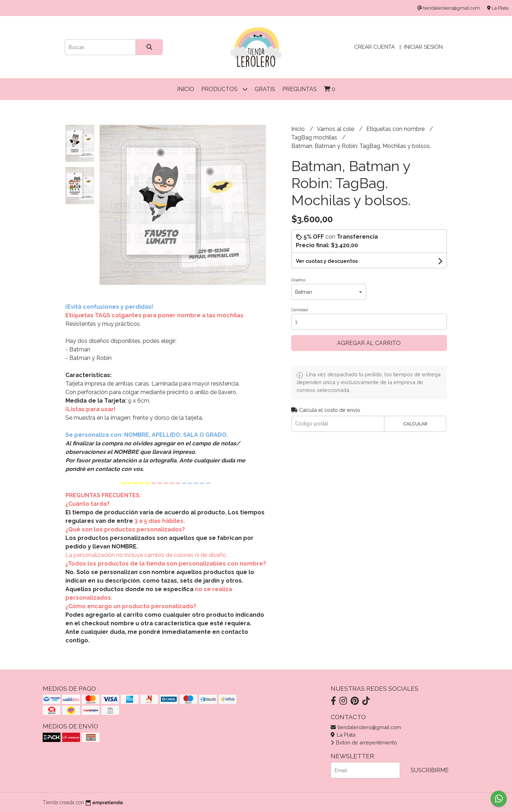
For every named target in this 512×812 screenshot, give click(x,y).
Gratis (265, 89)
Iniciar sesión (423, 47)
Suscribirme (430, 770)
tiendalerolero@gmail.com (366, 727)
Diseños (298, 280)
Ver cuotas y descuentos (327, 261)
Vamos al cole (336, 129)
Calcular (415, 424)
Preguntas (300, 89)
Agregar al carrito (369, 343)
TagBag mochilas (315, 137)
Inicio (186, 89)
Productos (224, 89)
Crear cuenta (374, 47)
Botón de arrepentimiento (364, 742)
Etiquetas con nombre (396, 129)
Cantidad (300, 310)
